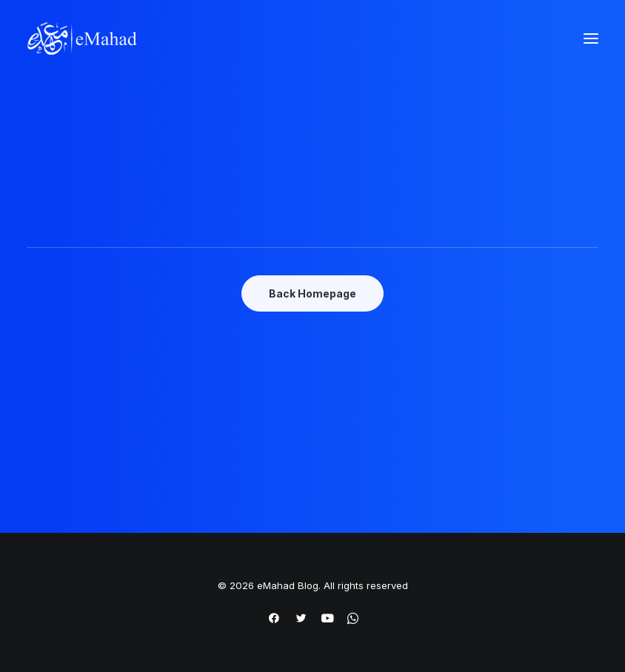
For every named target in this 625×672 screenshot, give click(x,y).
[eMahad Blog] (82, 38)
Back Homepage (312, 293)
